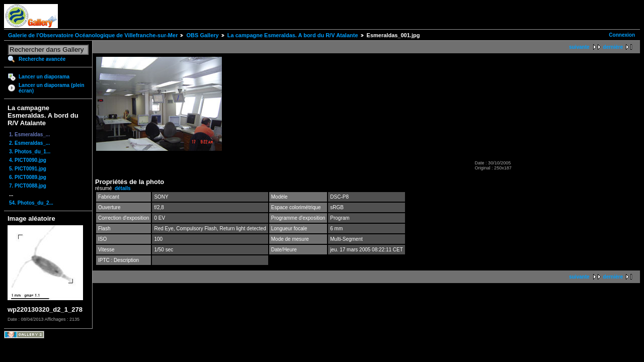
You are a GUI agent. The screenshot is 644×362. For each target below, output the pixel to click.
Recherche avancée (42, 59)
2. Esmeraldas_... (29, 143)
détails (123, 188)
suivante (579, 47)
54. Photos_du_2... (31, 203)
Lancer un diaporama (44, 77)
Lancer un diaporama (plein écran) (52, 88)
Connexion (622, 35)
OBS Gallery (202, 35)
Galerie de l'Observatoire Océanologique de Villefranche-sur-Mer (93, 35)
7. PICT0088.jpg (28, 186)
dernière (613, 47)
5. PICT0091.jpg (28, 169)
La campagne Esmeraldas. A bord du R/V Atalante (293, 35)
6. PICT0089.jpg (28, 177)
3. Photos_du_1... (30, 152)
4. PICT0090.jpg (28, 160)
